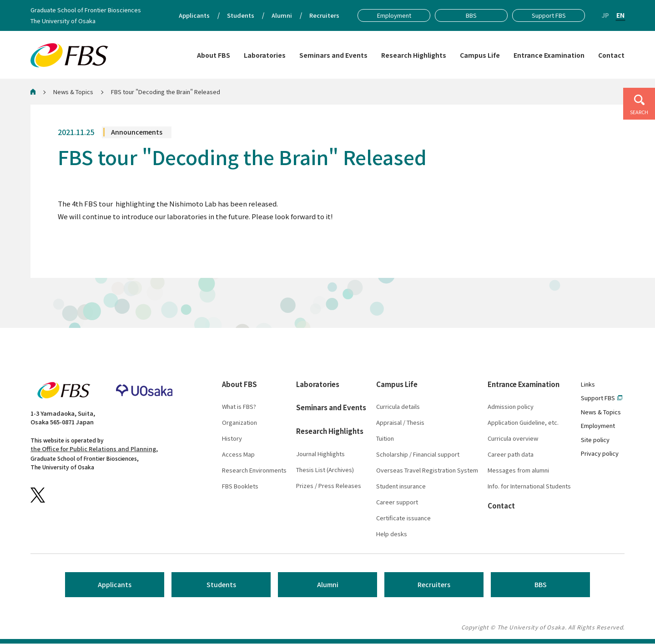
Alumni (328, 585)
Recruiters (434, 585)
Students (221, 585)
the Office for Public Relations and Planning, (94, 450)
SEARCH (639, 112)
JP (605, 15)
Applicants (115, 585)
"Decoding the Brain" (150, 204)
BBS (541, 585)
